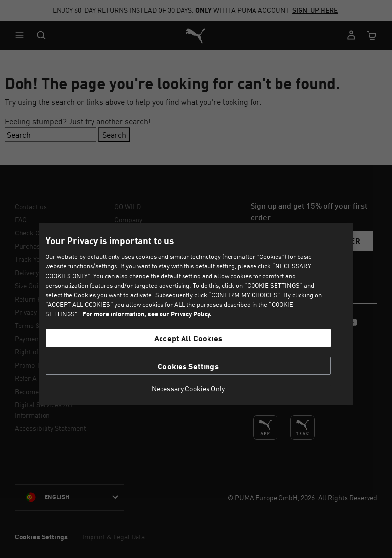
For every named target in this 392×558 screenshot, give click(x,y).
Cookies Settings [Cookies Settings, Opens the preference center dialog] (188, 366)
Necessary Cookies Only (188, 389)
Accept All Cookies (188, 338)
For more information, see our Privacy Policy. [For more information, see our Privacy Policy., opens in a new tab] (147, 314)
